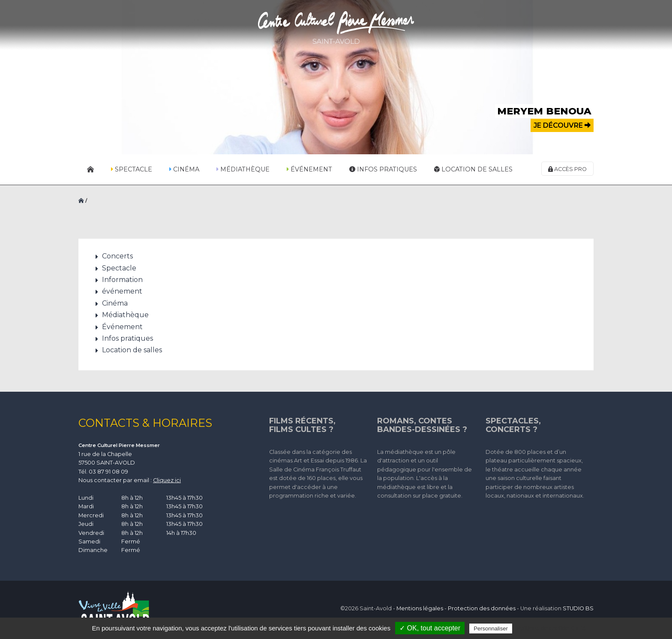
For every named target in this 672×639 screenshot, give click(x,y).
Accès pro (567, 169)
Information (122, 280)
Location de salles (473, 169)
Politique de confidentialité (551, 628)
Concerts (117, 256)
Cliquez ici (167, 480)
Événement (309, 169)
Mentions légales (420, 608)
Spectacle (132, 169)
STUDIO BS (578, 608)
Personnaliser (491, 628)
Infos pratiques (383, 169)
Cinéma (184, 169)
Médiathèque (243, 169)
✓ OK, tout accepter (430, 628)
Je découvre (562, 125)
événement (122, 291)
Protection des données (482, 608)
